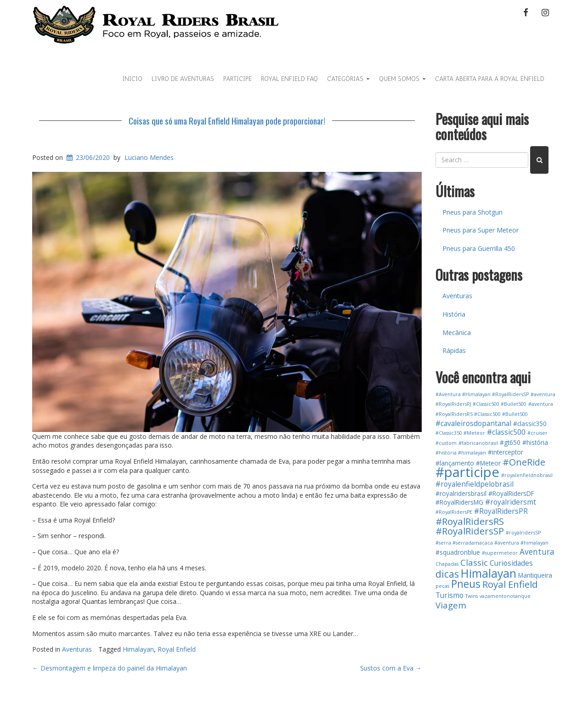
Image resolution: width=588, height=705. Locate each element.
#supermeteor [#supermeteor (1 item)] (500, 553)
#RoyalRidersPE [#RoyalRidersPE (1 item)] (454, 512)
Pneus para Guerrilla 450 (479, 248)
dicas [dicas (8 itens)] (447, 574)
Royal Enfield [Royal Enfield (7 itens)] (510, 584)
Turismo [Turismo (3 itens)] (449, 595)
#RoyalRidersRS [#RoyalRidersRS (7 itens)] (470, 521)
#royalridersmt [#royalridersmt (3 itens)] (511, 502)
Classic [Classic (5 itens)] (474, 562)
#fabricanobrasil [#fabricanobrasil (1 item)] (478, 443)
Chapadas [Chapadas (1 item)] (447, 564)
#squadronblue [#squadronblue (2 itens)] (458, 552)
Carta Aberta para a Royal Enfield (490, 79)
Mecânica (457, 333)
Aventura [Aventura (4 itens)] (537, 552)
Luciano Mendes (149, 157)
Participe (237, 79)
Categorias (348, 79)
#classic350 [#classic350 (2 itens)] (530, 424)
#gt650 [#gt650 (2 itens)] (510, 442)
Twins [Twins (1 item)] (472, 596)
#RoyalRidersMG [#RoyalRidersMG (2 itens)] (459, 502)
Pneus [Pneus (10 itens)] (466, 584)
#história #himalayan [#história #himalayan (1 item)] (461, 453)
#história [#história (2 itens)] (535, 442)
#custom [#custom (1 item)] (446, 443)
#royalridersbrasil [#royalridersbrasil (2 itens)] (461, 493)
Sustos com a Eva (391, 668)
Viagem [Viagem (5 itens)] (451, 605)
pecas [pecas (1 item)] (442, 586)
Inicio (132, 79)
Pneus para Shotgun (472, 212)
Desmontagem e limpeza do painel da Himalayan (110, 668)
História (454, 314)
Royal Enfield (177, 649)
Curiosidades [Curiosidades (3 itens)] (511, 563)
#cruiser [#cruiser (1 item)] (537, 433)
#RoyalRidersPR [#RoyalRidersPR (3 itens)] (501, 511)
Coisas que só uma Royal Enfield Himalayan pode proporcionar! (227, 120)
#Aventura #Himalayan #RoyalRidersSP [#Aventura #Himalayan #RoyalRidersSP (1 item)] (482, 394)
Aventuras (77, 649)
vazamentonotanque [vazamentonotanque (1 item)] (505, 596)
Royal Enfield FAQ (289, 79)
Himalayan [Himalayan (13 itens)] (489, 573)
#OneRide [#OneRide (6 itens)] (524, 462)
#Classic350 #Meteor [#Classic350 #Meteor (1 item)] (460, 433)
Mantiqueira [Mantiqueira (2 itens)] (535, 575)
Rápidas (454, 350)
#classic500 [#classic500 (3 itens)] (506, 432)
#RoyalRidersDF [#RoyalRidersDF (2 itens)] (511, 493)
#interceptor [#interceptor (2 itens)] (506, 452)
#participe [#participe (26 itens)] (467, 472)
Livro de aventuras (183, 79)
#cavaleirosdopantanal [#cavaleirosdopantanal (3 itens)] (473, 423)
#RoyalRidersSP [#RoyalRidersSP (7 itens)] (470, 531)
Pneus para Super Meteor (481, 230)
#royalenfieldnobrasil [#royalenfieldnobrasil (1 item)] (527, 475)
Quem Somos (402, 79)
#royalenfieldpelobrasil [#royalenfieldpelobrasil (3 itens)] (475, 484)
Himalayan (138, 649)
